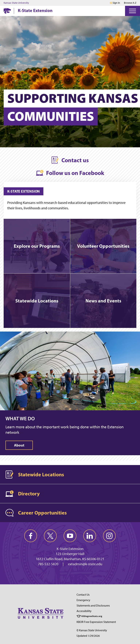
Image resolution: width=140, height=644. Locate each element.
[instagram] (109, 536)
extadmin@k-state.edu (85, 564)
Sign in (116, 3)
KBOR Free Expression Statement (96, 622)
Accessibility (84, 611)
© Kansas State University (92, 630)
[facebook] (31, 536)
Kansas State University (16, 3)
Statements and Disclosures (93, 606)
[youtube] (70, 536)
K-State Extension (35, 10)
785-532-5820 (48, 564)
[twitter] (50, 536)
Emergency (83, 600)
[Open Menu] (133, 11)
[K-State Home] (7, 11)
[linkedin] (90, 536)
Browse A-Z (130, 3)
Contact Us (83, 595)
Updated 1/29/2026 (88, 636)
